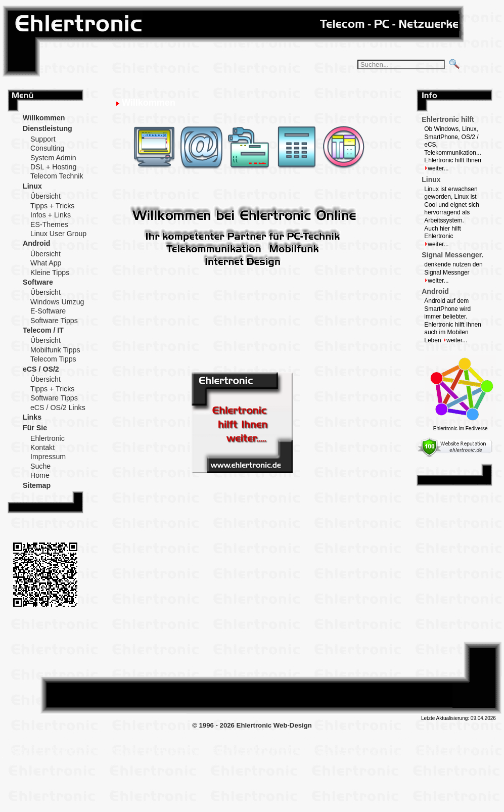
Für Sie (35, 428)
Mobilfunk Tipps (55, 350)
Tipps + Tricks (52, 206)
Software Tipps (54, 321)
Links (32, 417)
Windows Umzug (57, 302)
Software (38, 282)
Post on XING (437, 669)
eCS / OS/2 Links (58, 408)
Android (36, 243)
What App (46, 263)
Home (40, 475)
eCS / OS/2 (41, 369)
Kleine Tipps (50, 273)
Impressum (48, 457)
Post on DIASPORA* (316, 669)
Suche (40, 466)
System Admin (53, 158)
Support (43, 139)
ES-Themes (49, 224)
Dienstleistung (48, 128)
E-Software (48, 311)
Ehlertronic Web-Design (274, 725)
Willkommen (44, 118)
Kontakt (42, 447)
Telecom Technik (57, 176)
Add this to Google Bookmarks (407, 669)
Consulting (47, 148)
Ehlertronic (48, 438)
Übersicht (45, 196)
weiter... (436, 168)
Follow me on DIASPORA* (61, 669)
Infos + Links (51, 215)
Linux (32, 186)
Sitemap (37, 485)
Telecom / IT (43, 330)
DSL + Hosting (53, 167)
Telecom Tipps (53, 359)
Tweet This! (346, 669)
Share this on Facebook (377, 669)
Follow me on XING (91, 669)
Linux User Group (58, 234)
